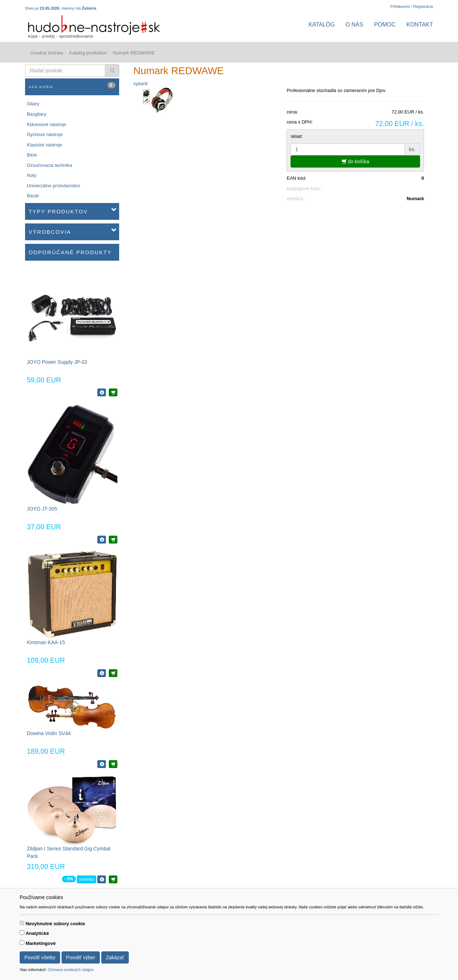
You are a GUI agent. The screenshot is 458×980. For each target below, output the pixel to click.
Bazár (33, 196)
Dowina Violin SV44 (49, 733)
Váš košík (72, 85)
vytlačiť (141, 84)
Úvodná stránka (47, 53)
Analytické (37, 933)
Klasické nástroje (44, 145)
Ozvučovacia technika (49, 165)
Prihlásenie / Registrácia (412, 6)
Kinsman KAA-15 (46, 642)
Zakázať (115, 957)
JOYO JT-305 (42, 509)
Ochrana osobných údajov (70, 970)
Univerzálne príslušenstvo (53, 186)
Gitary (33, 104)
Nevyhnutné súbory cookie (55, 924)
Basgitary (36, 114)
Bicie (32, 155)
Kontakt (420, 25)
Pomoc (385, 25)
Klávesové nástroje (47, 124)
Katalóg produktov (88, 53)
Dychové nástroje (45, 134)
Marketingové (41, 943)
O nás (354, 25)
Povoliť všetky (40, 957)
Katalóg (321, 25)
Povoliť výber (81, 957)
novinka (86, 879)
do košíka (355, 161)
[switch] (22, 923)
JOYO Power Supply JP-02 (57, 362)
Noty (32, 175)
